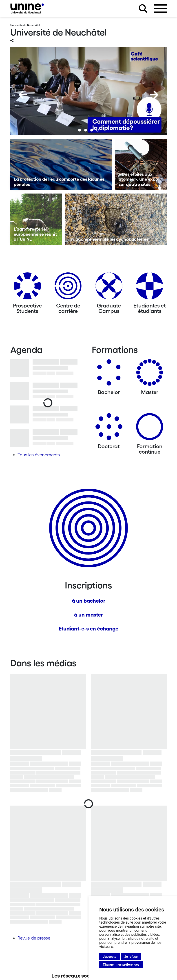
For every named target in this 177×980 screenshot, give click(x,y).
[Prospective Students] (27, 288)
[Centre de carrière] (68, 288)
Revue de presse (34, 938)
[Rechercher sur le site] (143, 9)
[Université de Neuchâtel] (27, 8)
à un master (88, 615)
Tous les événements (39, 455)
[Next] (154, 95)
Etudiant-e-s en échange (88, 629)
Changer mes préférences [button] (121, 964)
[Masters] (150, 374)
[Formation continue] (150, 428)
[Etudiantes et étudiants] (150, 288)
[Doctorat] (109, 428)
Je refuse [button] (131, 957)
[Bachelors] (109, 374)
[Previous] (23, 95)
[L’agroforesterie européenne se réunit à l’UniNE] (36, 219)
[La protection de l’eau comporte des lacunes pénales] (61, 165)
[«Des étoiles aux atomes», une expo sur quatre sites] (141, 165)
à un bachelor (89, 601)
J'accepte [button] (110, 957)
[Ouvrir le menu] (160, 9)
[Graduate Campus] (109, 288)
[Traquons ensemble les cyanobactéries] (116, 219)
